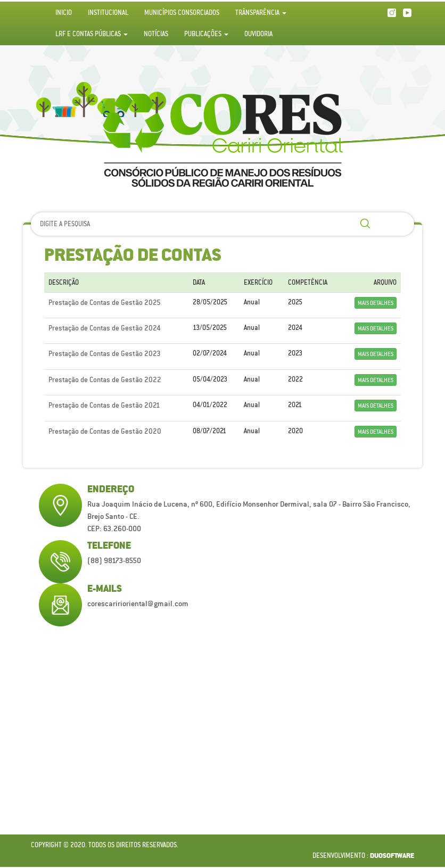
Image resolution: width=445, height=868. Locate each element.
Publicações (206, 34)
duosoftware (392, 856)
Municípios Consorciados (182, 13)
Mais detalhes (376, 303)
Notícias (156, 34)
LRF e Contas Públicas (92, 34)
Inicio (64, 13)
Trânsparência (261, 13)
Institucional (108, 13)
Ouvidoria (258, 34)
